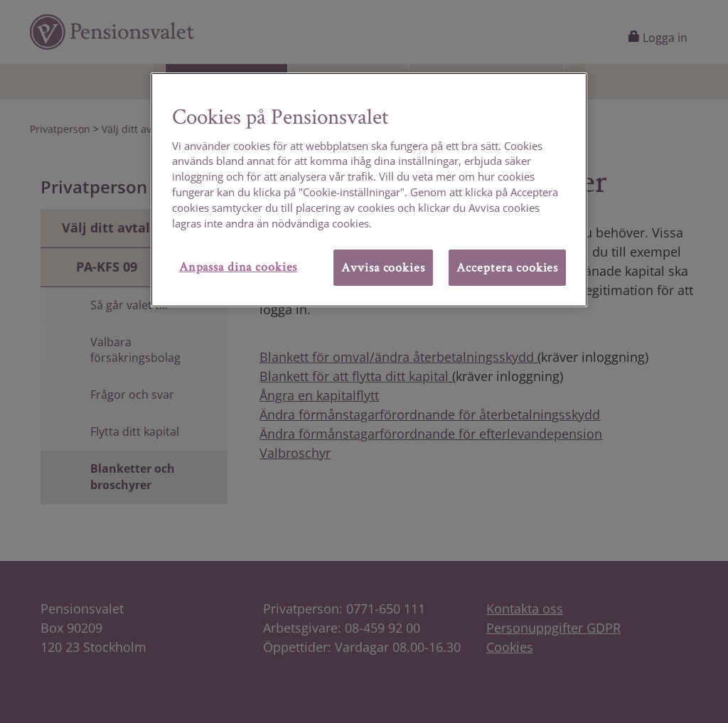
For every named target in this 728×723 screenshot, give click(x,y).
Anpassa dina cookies (239, 266)
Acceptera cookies (507, 267)
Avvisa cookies (383, 267)
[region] (369, 190)
